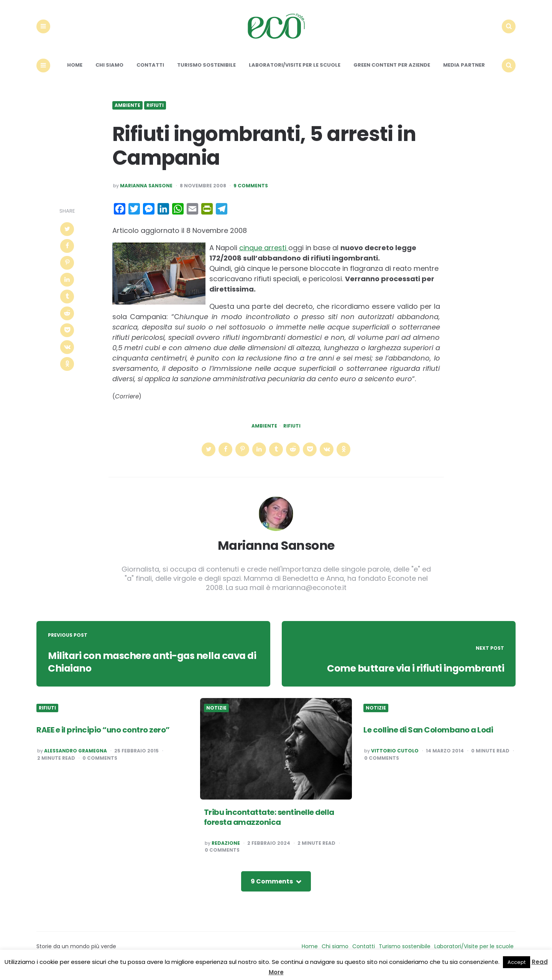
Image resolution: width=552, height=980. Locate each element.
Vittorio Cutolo (395, 758)
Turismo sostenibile (206, 72)
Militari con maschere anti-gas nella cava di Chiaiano (153, 669)
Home (75, 72)
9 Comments (251, 193)
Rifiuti (155, 112)
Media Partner (464, 72)
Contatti (150, 72)
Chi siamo (109, 72)
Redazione (226, 850)
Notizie (216, 715)
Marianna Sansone (146, 193)
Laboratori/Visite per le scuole (295, 72)
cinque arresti (264, 255)
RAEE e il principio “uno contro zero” (103, 737)
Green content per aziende (392, 72)
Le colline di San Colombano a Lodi (428, 737)
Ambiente (127, 112)
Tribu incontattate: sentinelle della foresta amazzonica (269, 824)
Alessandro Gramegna (76, 758)
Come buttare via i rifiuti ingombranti (411, 675)
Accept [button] (517, 962)
